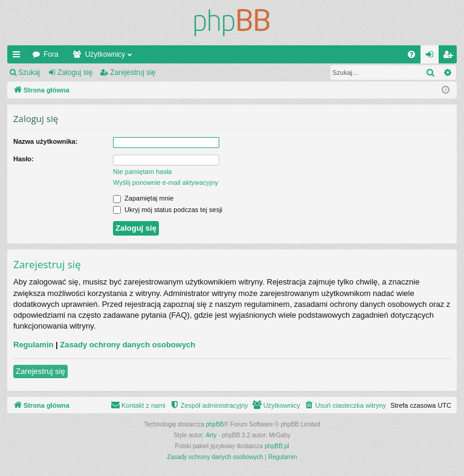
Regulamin (33, 345)
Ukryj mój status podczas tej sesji (168, 210)
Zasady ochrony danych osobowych (127, 345)
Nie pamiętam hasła (142, 172)
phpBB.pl (277, 446)
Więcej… (19, 57)
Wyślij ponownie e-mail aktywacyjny (166, 182)
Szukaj (29, 72)
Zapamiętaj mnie (143, 198)
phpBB (215, 424)
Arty (211, 435)
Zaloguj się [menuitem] (432, 57)
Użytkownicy (105, 54)
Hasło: (24, 159)
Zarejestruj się (133, 72)
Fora (51, 54)
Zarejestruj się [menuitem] (450, 57)
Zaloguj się (75, 72)
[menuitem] (411, 54)
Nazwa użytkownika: (45, 141)
